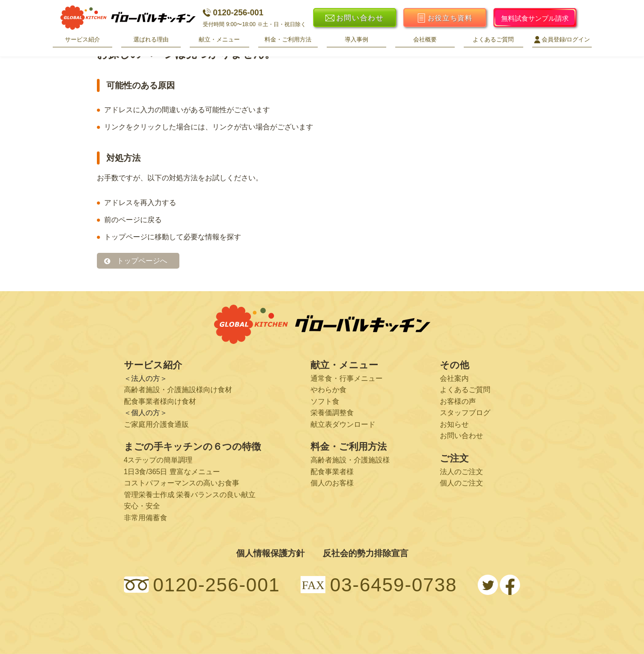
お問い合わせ (461, 436)
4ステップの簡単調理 (158, 460)
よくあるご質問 (493, 39)
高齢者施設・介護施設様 (350, 460)
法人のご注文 (461, 472)
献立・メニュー (219, 39)
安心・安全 (142, 506)
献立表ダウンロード (343, 424)
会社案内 (454, 378)
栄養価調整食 (332, 413)
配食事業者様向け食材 (160, 401)
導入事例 (356, 39)
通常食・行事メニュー (347, 378)
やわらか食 (329, 390)
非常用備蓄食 (146, 518)
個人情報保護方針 (270, 553)
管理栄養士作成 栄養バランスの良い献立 (190, 495)
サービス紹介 (82, 39)
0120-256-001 (233, 13)
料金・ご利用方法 (288, 39)
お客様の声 (458, 401)
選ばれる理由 (151, 39)
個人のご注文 (461, 483)
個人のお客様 (332, 483)
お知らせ (454, 424)
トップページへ (142, 261)
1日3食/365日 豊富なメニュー (172, 472)
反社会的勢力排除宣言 (365, 553)
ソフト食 (325, 401)
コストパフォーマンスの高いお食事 (182, 483)
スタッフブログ (465, 413)
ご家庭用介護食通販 (156, 424)
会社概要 (425, 39)
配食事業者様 (332, 472)
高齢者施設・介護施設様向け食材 (178, 390)
